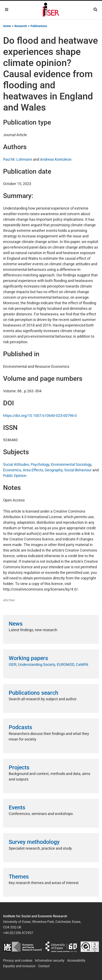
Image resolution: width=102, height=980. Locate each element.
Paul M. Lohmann (18, 159)
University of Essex (61, 947)
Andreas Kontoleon (56, 159)
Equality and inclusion (19, 966)
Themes (19, 877)
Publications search (33, 693)
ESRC (22, 947)
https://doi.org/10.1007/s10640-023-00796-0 (40, 416)
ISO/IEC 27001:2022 (90, 947)
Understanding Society (37, 665)
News (16, 624)
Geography (54, 470)
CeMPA (82, 665)
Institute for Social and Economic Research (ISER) (51, 10)
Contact (44, 966)
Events (17, 808)
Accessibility (76, 961)
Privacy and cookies (18, 961)
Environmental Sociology (71, 464)
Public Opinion (15, 476)
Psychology (40, 464)
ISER (13, 665)
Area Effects (33, 470)
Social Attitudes (16, 464)
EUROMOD (66, 665)
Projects (19, 768)
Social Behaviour (78, 470)
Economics (12, 470)
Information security (50, 961)
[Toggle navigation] (7, 10)
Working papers (28, 658)
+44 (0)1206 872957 (18, 933)
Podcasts (20, 727)
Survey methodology (34, 842)
